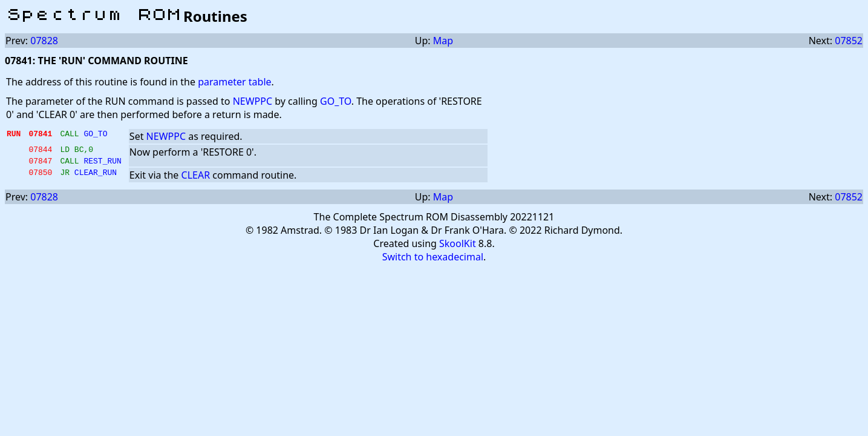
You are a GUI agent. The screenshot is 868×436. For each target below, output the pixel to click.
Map (443, 41)
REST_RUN (102, 164)
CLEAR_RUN (96, 177)
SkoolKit (458, 247)
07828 (44, 41)
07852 (849, 41)
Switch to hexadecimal (433, 260)
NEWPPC (253, 101)
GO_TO (336, 101)
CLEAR (196, 179)
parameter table (234, 82)
